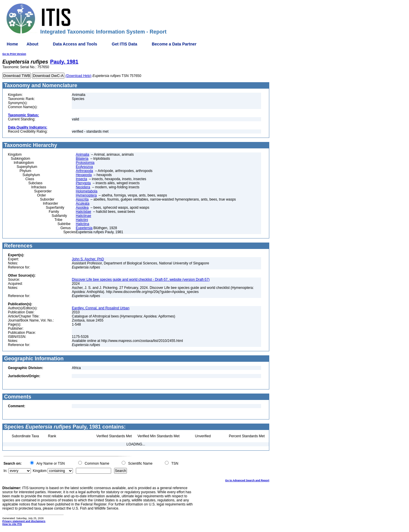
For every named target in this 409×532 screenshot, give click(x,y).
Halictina (83, 224)
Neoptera (83, 187)
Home (12, 44)
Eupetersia (84, 228)
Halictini (82, 220)
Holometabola (87, 191)
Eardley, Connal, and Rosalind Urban (100, 308)
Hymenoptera (86, 195)
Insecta (82, 179)
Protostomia (85, 163)
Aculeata (83, 203)
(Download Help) (78, 76)
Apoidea (82, 208)
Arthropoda (84, 171)
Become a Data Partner (174, 44)
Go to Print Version (14, 54)
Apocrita (82, 199)
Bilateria (82, 159)
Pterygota (83, 183)
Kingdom (40, 471)
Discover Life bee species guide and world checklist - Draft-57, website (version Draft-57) (141, 280)
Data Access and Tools (75, 44)
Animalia (83, 154)
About (32, 44)
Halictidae (84, 212)
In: (5, 471)
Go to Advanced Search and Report (247, 480)
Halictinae (84, 216)
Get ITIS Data (124, 44)
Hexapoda (84, 175)
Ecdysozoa (84, 167)
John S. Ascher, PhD (88, 259)
